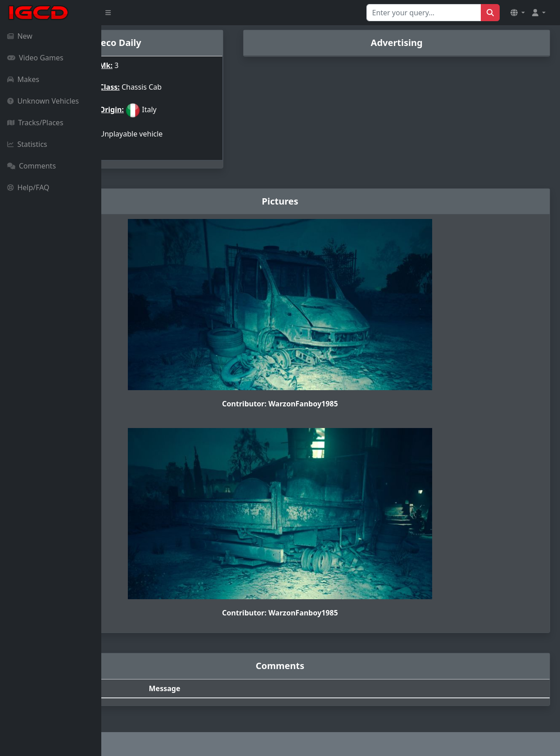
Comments (32, 166)
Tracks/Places (35, 123)
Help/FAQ (28, 187)
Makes (23, 79)
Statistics (27, 144)
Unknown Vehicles (43, 101)
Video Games (35, 58)
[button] (518, 13)
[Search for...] (424, 13)
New (20, 36)
